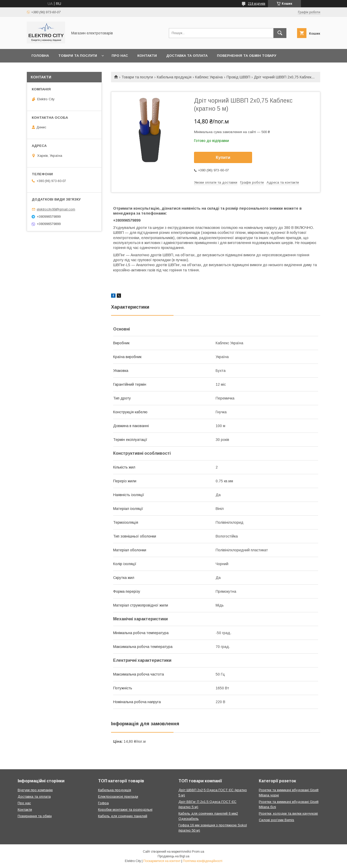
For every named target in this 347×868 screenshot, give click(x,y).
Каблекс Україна (209, 77)
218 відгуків (257, 4)
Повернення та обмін (35, 816)
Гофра (103, 803)
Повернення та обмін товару (247, 56)
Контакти (147, 56)
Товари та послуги (78, 56)
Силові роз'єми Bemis (277, 820)
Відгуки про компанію (35, 790)
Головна (40, 56)
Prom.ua (198, 852)
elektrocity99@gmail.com (56, 209)
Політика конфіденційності (203, 861)
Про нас (120, 56)
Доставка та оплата (187, 56)
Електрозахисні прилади (118, 797)
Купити (223, 157)
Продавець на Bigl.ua (173, 856)
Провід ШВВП (238, 77)
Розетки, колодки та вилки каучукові (288, 813)
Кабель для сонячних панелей (123, 816)
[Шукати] (280, 33)
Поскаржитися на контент (162, 861)
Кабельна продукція (174, 77)
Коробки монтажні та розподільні (125, 810)
